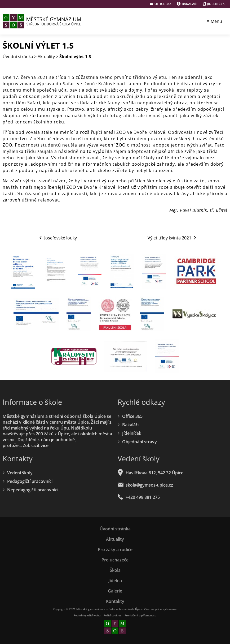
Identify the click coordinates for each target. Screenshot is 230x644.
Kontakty (115, 601)
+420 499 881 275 (143, 497)
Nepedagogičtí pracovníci (33, 490)
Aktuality (46, 57)
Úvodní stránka (18, 57)
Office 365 (163, 4)
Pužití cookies (112, 615)
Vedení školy (20, 473)
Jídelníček (216, 4)
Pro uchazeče (115, 560)
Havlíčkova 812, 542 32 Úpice (154, 473)
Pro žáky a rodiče (115, 549)
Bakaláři (190, 4)
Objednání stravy (140, 442)
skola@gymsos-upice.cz (149, 485)
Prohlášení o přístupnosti (141, 615)
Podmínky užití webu (87, 615)
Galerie (115, 591)
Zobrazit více (36, 445)
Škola (115, 570)
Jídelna (115, 581)
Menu (216, 21)
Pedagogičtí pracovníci (30, 481)
